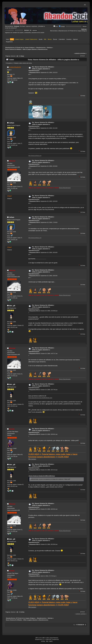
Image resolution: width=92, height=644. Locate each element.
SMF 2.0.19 (38, 638)
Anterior (13, 56)
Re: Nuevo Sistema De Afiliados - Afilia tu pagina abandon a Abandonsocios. (41, 69)
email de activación (11, 28)
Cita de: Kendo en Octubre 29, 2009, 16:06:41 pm (42, 476)
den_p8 (12, 306)
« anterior (77, 53)
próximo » (83, 53)
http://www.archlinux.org (35, 156)
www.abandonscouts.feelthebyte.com (40, 398)
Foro (56, 26)
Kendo (12, 429)
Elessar (12, 161)
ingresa (28, 26)
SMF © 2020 (46, 638)
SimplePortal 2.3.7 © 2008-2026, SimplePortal (47, 639)
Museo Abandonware (65, 188)
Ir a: (74, 625)
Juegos (62, 26)
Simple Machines (54, 638)
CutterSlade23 (15, 67)
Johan (12, 123)
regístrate (34, 26)
